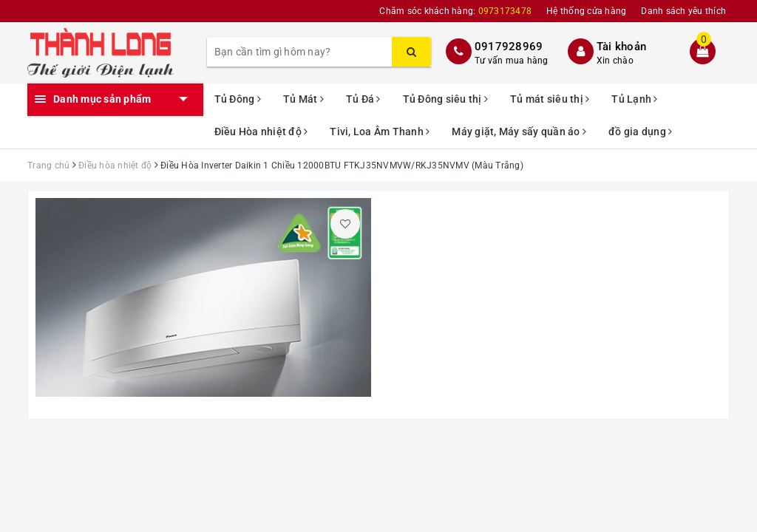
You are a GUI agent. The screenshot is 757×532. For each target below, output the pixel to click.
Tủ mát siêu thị (550, 99)
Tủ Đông (238, 99)
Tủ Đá (363, 99)
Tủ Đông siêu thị (446, 99)
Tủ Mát (303, 99)
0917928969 (509, 47)
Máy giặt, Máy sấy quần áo (519, 132)
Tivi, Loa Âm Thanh (380, 132)
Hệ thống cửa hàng (586, 11)
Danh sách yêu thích (683, 11)
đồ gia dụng (640, 132)
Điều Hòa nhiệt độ (261, 132)
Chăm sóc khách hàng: (455, 11)
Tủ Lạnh (634, 99)
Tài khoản (621, 47)
